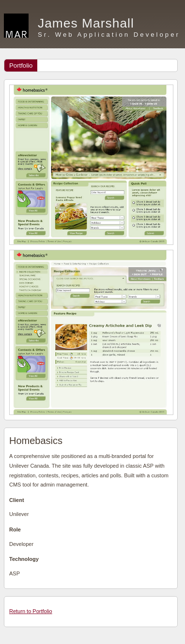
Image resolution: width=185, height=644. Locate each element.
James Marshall (86, 23)
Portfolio (21, 65)
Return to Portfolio (31, 611)
